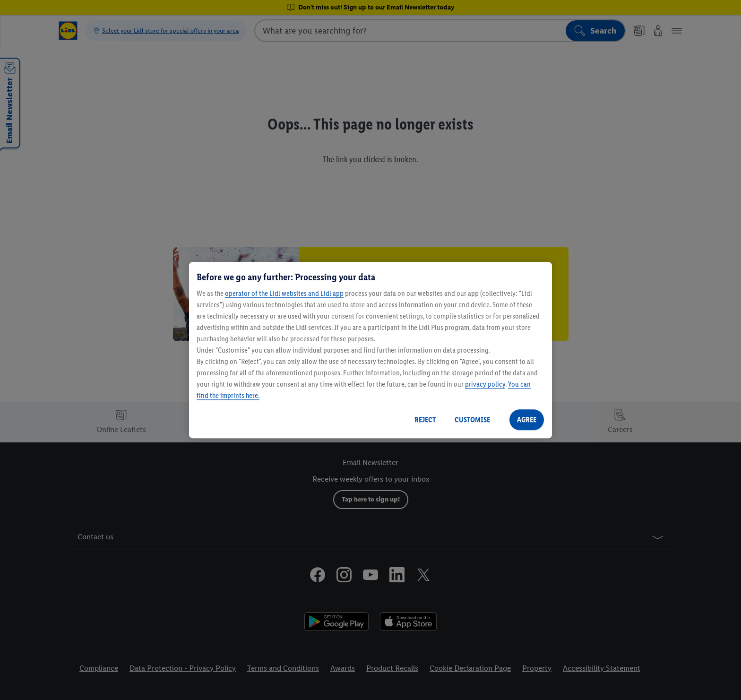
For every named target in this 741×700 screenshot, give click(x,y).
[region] (370, 350)
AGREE (527, 419)
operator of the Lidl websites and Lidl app (284, 293)
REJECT (425, 419)
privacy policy (485, 384)
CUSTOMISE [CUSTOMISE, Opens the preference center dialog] (472, 419)
